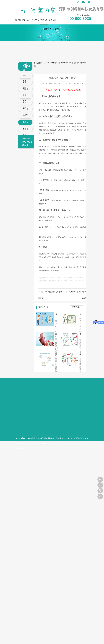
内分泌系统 (25, 112)
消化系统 (25, 85)
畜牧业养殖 (25, 125)
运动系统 (25, 105)
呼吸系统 (25, 78)
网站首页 (18, 20)
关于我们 (27, 20)
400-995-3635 (100, 479)
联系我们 (56, 29)
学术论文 (44, 22)
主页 (48, 63)
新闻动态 (52, 20)
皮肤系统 (25, 98)
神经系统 (25, 92)
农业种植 (25, 132)
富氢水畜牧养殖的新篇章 (77, 63)
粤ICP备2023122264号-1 (59, 443)
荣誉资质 (48, 29)
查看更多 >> (77, 307)
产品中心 (35, 20)
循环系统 (25, 118)
